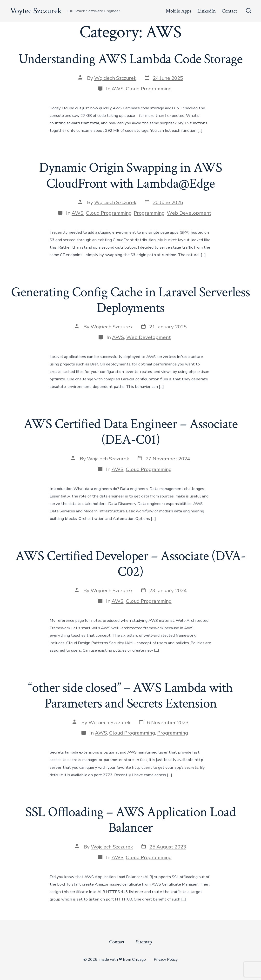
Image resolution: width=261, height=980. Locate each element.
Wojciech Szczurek (115, 78)
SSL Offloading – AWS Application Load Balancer (130, 820)
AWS (118, 89)
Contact (229, 11)
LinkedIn (207, 11)
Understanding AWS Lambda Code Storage (130, 59)
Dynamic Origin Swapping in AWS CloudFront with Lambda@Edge (130, 175)
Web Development (189, 213)
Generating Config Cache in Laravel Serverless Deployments (130, 300)
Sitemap (144, 942)
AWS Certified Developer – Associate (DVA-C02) (130, 564)
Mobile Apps (178, 11)
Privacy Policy (166, 960)
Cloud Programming (149, 89)
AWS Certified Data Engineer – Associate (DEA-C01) (131, 432)
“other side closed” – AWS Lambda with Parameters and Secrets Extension (130, 696)
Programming (149, 213)
